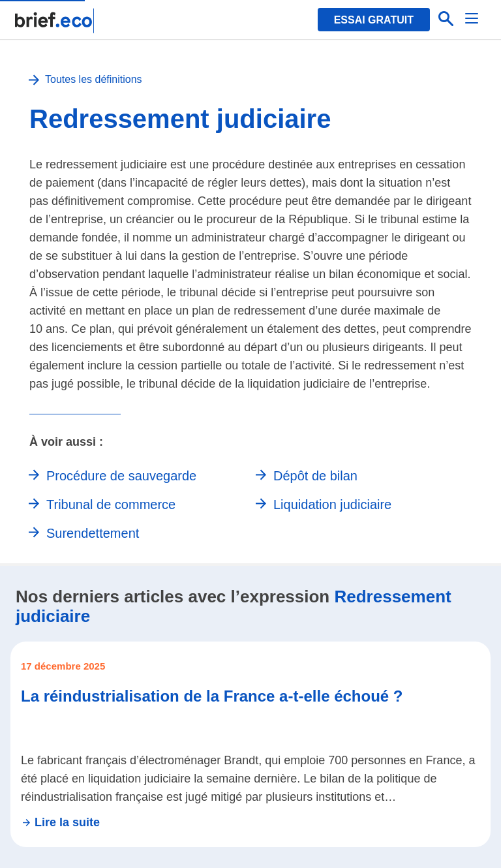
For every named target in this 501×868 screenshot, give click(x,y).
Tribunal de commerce (111, 504)
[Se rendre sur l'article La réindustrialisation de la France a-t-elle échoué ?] (250, 744)
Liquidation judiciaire (332, 504)
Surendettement (93, 533)
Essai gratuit (374, 20)
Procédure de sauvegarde (121, 476)
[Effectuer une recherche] (446, 20)
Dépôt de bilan (315, 476)
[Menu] (472, 20)
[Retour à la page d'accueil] (55, 21)
